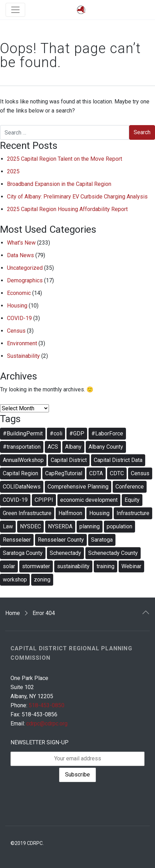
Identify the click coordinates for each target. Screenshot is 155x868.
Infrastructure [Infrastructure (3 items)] (133, 513)
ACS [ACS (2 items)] (53, 447)
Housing (17, 306)
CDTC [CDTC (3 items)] (117, 473)
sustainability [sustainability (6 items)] (73, 566)
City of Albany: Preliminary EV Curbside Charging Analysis (77, 197)
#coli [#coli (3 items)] (56, 433)
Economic (19, 293)
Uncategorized (25, 268)
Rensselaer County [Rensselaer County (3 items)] (61, 540)
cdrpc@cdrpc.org (47, 724)
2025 (13, 171)
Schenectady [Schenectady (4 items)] (65, 553)
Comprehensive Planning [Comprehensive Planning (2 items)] (78, 487)
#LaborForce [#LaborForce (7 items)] (107, 433)
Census (16, 331)
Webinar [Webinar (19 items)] (131, 566)
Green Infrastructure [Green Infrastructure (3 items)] (27, 513)
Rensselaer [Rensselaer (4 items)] (17, 540)
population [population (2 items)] (119, 526)
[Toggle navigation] (15, 10)
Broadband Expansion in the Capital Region (59, 184)
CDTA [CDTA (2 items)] (96, 473)
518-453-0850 (47, 705)
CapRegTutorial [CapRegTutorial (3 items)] (64, 473)
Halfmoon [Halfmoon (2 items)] (70, 513)
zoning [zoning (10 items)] (42, 580)
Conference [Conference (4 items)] (130, 487)
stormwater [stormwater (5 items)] (36, 566)
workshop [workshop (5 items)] (15, 580)
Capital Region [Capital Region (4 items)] (20, 473)
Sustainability (23, 356)
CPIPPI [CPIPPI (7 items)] (44, 500)
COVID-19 (19, 318)
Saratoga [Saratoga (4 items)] (102, 540)
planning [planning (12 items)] (90, 526)
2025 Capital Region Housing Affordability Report (67, 209)
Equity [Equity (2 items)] (132, 500)
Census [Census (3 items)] (140, 473)
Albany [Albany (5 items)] (73, 447)
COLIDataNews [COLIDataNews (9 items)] (22, 487)
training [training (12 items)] (105, 566)
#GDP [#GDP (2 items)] (77, 433)
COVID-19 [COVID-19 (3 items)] (15, 500)
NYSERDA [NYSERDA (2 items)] (60, 526)
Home (13, 613)
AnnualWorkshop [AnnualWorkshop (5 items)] (23, 460)
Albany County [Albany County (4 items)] (106, 447)
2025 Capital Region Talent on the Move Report (65, 159)
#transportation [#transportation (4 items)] (22, 447)
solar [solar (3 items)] (9, 566)
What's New (21, 243)
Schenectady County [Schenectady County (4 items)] (113, 553)
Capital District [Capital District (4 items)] (69, 460)
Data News (20, 255)
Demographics (25, 280)
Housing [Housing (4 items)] (99, 513)
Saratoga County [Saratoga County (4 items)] (23, 553)
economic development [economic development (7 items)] (89, 500)
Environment (22, 343)
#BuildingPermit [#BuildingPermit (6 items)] (23, 433)
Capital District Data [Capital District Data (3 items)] (118, 460)
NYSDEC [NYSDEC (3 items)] (30, 526)
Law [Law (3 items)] (8, 526)
